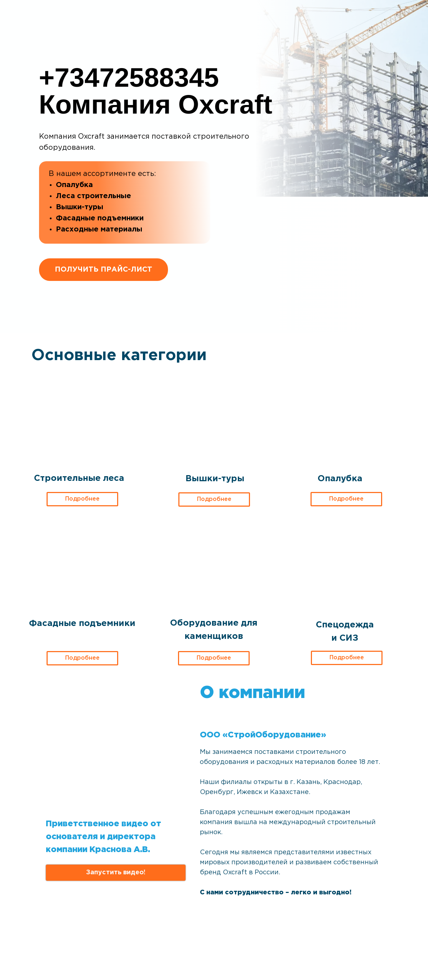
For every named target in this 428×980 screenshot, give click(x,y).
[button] (116, 873)
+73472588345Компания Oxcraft (156, 91)
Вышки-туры (215, 479)
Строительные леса (79, 478)
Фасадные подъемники (82, 623)
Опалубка (340, 479)
